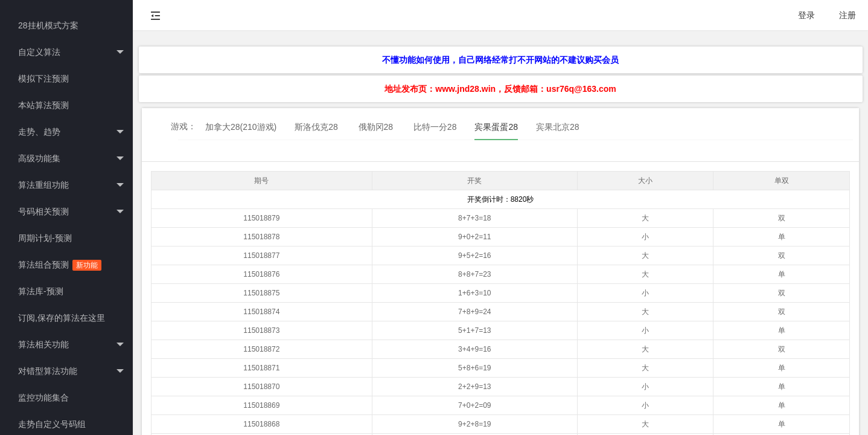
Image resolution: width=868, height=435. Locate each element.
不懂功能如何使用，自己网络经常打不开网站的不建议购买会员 (500, 60)
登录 (806, 15)
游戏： (183, 126)
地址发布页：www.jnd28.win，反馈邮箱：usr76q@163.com (500, 89)
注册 (847, 15)
